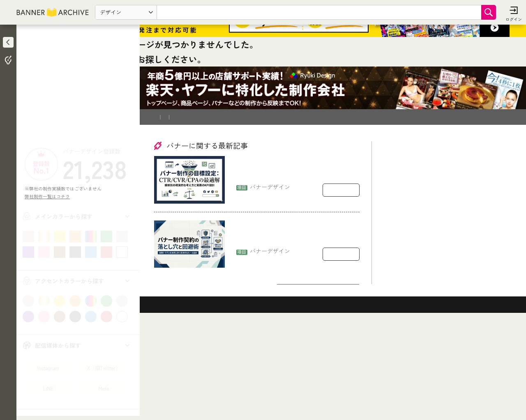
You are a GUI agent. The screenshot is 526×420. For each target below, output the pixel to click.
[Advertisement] (78, 88)
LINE (48, 388)
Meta (104, 388)
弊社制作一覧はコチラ (50, 196)
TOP (161, 149)
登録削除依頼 (234, 208)
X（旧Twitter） (104, 368)
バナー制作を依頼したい (183, 208)
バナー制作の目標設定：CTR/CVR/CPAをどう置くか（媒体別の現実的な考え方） (295, 262)
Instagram (48, 368)
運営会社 (268, 208)
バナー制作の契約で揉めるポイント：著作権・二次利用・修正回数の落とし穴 (296, 326)
